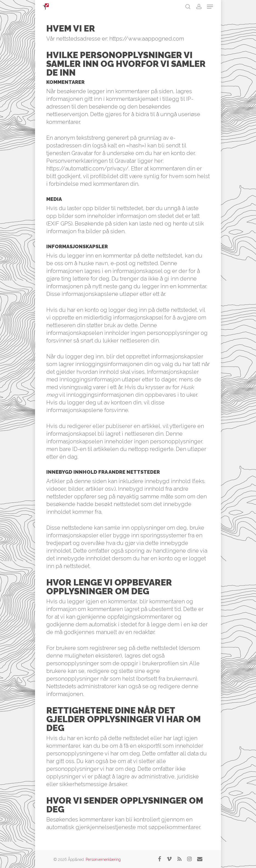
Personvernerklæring (103, 860)
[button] (210, 7)
